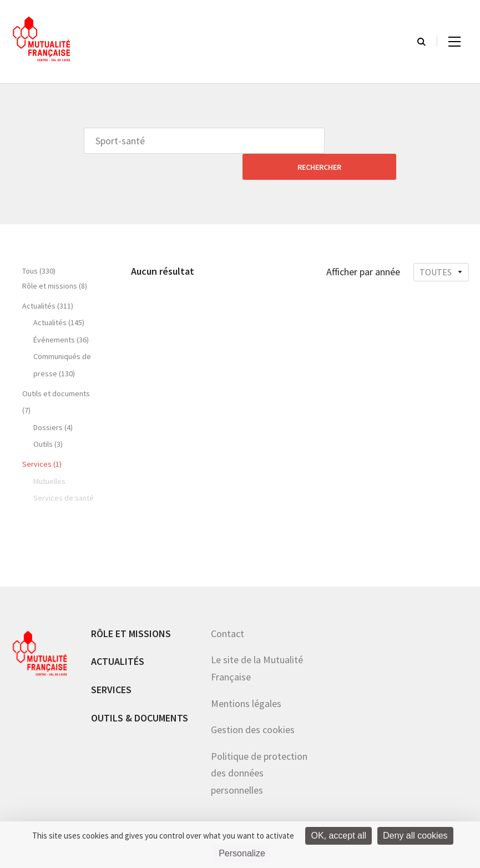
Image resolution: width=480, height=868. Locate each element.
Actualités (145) (59, 296)
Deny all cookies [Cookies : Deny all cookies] (415, 836)
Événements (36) (61, 314)
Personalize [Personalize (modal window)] (242, 853)
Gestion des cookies (253, 703)
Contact (228, 607)
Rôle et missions (131, 607)
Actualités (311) (48, 280)
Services (111, 663)
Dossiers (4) (53, 401)
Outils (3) (48, 418)
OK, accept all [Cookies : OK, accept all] (338, 836)
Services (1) (42, 438)
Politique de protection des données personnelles (259, 747)
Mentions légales (246, 677)
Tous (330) (39, 245)
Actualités (118, 635)
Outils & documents (140, 692)
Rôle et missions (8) (55, 260)
